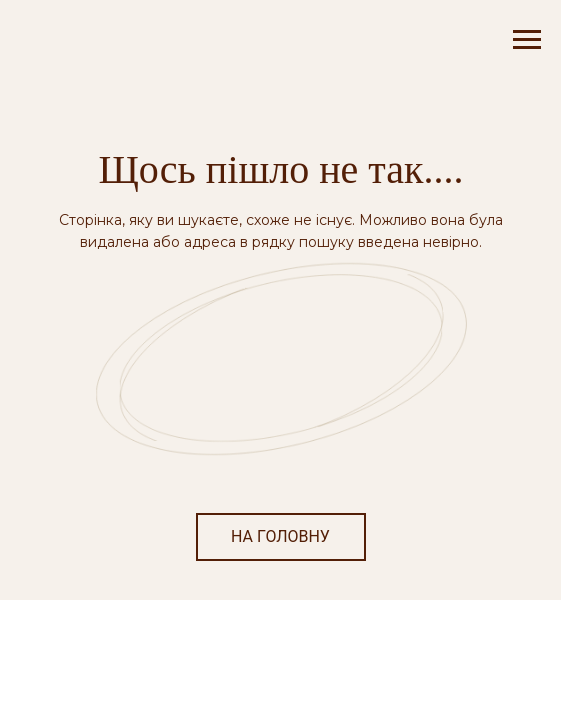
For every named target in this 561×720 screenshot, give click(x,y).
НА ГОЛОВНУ (280, 536)
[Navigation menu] (527, 40)
